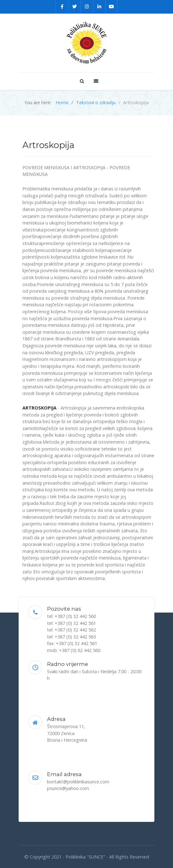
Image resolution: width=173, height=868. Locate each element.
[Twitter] (75, 7)
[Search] (81, 81)
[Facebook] (62, 7)
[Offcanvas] (95, 81)
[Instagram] (87, 7)
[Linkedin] (100, 7)
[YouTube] (112, 7)
